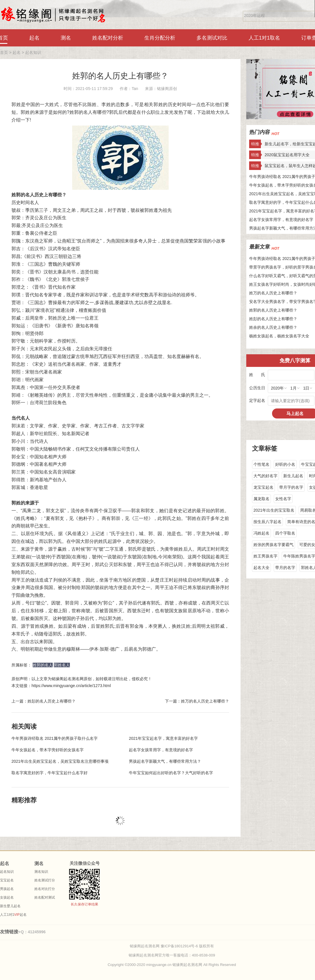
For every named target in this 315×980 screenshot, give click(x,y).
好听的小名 (285, 464)
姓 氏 (257, 375)
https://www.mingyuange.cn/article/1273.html (71, 686)
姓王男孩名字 (265, 556)
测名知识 (41, 872)
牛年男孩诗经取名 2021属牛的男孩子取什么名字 (55, 738)
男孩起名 (7, 889)
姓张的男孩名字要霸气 (273, 545)
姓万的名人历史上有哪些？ (273, 293)
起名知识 (33, 52)
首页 (4, 52)
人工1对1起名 (13, 915)
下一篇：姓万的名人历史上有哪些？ (197, 701)
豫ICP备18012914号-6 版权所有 (187, 946)
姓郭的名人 (43, 665)
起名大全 (261, 568)
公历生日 (257, 388)
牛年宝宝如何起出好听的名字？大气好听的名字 (171, 773)
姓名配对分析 (108, 38)
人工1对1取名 (264, 38)
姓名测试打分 (45, 880)
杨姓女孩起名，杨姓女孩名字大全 (279, 336)
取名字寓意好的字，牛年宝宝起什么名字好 (50, 773)
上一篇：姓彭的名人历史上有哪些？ (44, 701)
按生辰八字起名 (267, 522)
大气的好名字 (265, 476)
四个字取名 (285, 533)
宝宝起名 (7, 880)
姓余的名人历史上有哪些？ (273, 327)
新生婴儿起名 (10, 906)
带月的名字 (285, 568)
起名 (34, 38)
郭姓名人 (62, 665)
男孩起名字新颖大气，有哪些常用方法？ (165, 761)
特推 (255, 144)
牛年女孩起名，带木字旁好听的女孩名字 (48, 750)
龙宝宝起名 (263, 487)
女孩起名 (7, 897)
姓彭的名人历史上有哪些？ (273, 319)
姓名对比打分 (45, 889)
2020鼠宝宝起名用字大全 (287, 155)
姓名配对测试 (45, 897)
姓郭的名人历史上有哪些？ (120, 76)
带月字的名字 (291, 487)
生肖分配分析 (160, 38)
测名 (66, 38)
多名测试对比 (212, 38)
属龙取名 (261, 499)
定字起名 (257, 400)
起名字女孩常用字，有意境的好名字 (161, 750)
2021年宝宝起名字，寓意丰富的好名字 (163, 738)
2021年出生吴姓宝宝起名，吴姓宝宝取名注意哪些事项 (60, 761)
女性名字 (283, 499)
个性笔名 (261, 464)
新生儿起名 (293, 476)
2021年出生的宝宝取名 (274, 510)
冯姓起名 (261, 533)
